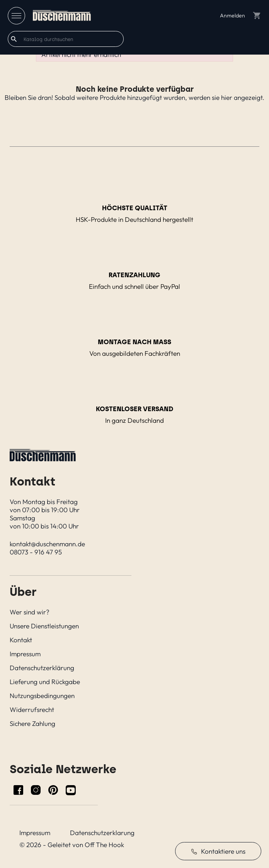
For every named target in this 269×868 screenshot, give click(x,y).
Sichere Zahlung (32, 723)
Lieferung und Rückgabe (45, 682)
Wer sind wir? (30, 612)
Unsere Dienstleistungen (44, 626)
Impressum (25, 654)
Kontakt (21, 640)
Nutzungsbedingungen (42, 696)
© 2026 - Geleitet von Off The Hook (72, 845)
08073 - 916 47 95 (36, 552)
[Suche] (66, 39)
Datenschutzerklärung (42, 668)
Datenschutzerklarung (102, 833)
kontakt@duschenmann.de (47, 544)
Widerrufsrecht (32, 709)
